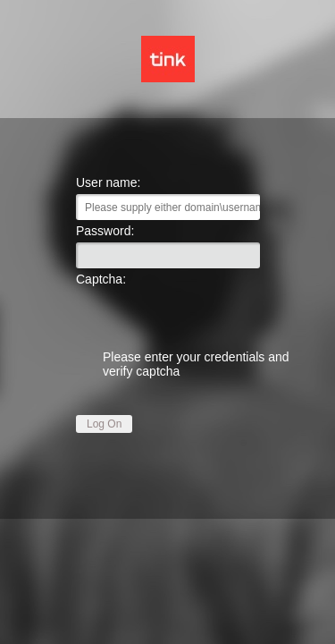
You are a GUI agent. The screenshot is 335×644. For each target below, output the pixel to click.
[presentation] (168, 314)
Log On (104, 424)
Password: (105, 231)
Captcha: (101, 279)
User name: (108, 182)
